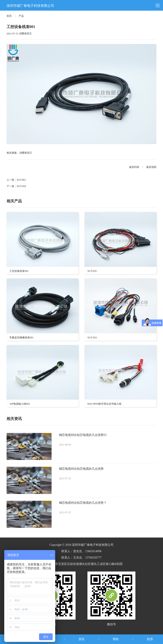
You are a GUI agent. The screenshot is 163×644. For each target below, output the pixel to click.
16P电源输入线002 (20, 404)
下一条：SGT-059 (16, 186)
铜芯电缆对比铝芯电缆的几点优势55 (83, 435)
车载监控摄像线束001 (21, 338)
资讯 (81, 639)
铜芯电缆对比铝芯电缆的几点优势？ (83, 503)
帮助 (116, 639)
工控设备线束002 (19, 271)
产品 (21, 16)
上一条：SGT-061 (16, 180)
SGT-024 (92, 338)
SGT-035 (92, 271)
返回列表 (134, 167)
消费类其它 (26, 153)
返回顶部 (151, 167)
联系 (150, 639)
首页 (9, 16)
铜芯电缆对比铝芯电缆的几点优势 (81, 469)
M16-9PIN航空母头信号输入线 (104, 404)
